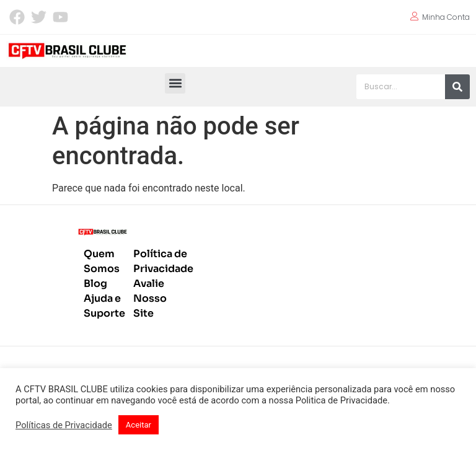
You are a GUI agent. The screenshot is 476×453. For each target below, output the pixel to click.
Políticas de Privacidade (64, 425)
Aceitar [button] (139, 425)
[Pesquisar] (457, 87)
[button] (175, 83)
